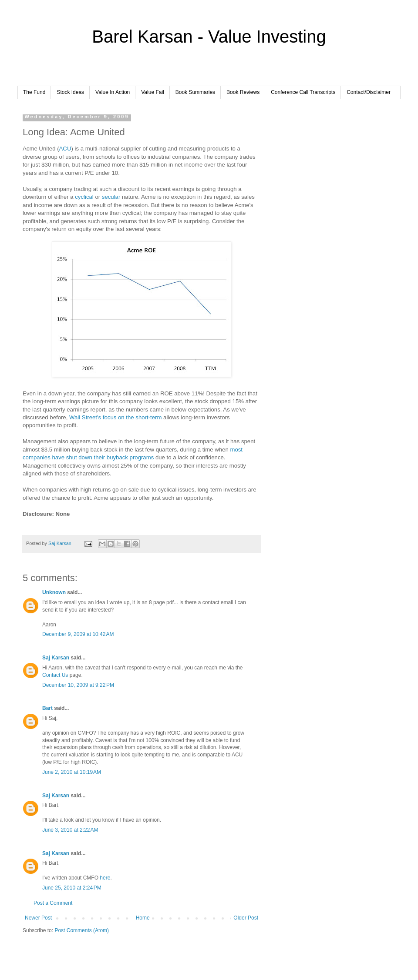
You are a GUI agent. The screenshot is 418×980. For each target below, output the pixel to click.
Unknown (54, 592)
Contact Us (55, 675)
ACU (65, 149)
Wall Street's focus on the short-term (115, 417)
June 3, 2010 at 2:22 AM (70, 830)
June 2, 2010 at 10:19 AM (72, 772)
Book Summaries (195, 92)
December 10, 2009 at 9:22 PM (78, 685)
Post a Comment (53, 903)
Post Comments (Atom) (82, 930)
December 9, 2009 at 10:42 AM (78, 634)
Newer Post (38, 918)
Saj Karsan (56, 658)
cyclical (84, 197)
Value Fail (152, 92)
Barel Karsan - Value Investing (209, 37)
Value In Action (113, 92)
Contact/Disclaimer (369, 92)
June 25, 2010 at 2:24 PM (72, 888)
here (105, 878)
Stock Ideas (70, 92)
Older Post (246, 918)
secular (111, 197)
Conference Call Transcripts (303, 92)
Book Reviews (243, 92)
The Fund (34, 92)
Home (143, 918)
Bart (47, 708)
